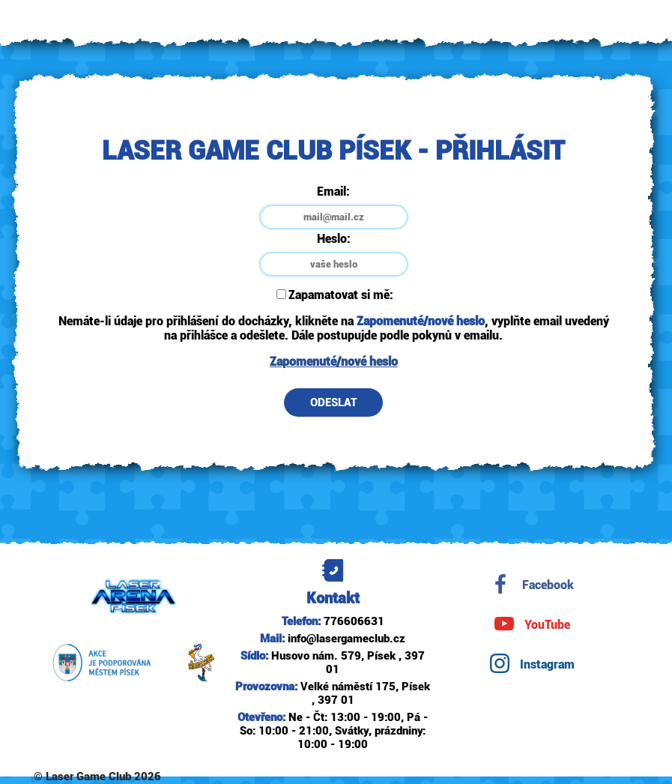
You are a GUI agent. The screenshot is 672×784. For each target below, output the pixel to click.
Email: (333, 192)
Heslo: (334, 239)
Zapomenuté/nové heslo (334, 362)
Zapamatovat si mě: (335, 295)
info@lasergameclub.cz (346, 639)
